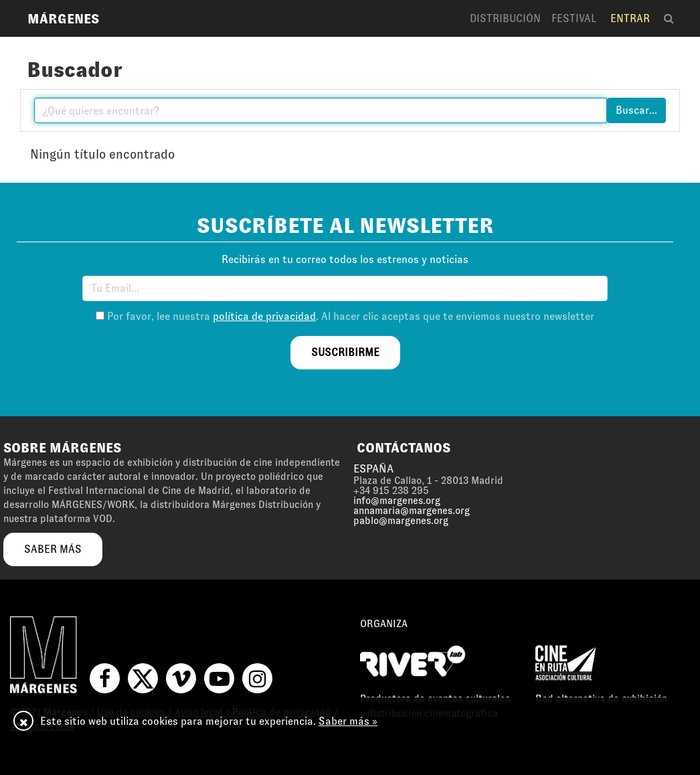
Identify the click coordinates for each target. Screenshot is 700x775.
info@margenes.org (397, 501)
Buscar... (636, 110)
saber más (53, 549)
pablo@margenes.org (401, 521)
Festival (574, 18)
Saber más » (348, 721)
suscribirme (345, 352)
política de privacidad (264, 316)
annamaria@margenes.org (412, 511)
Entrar (630, 18)
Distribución (505, 18)
